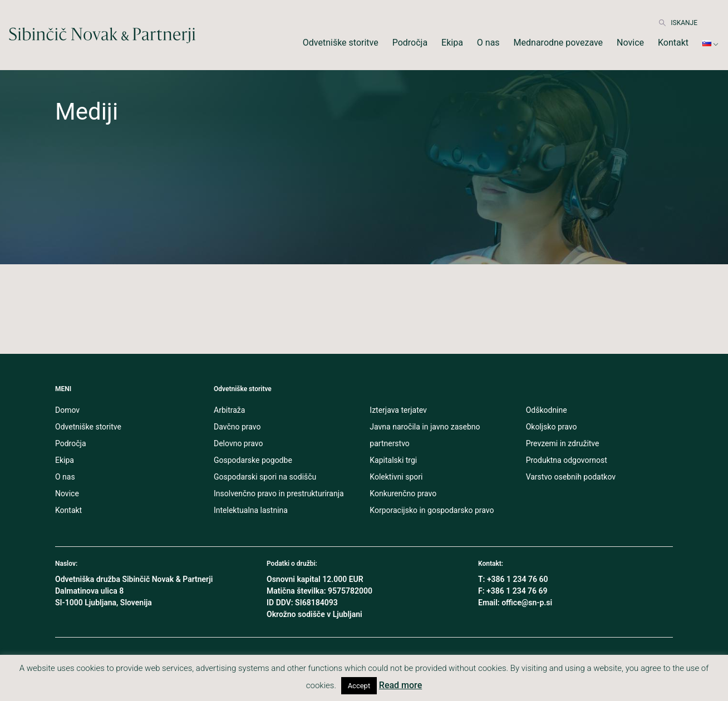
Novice (630, 43)
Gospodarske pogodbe (253, 460)
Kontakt (673, 43)
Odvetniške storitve (341, 43)
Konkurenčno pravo (403, 493)
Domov (67, 410)
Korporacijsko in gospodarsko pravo (432, 510)
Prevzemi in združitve (563, 443)
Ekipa (452, 43)
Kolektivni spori (396, 477)
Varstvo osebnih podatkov (571, 477)
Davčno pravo (237, 427)
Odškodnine (547, 410)
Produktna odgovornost (567, 460)
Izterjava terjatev (398, 410)
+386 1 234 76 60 (518, 579)
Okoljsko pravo (552, 427)
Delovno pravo (238, 443)
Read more (400, 685)
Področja (410, 43)
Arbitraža (229, 410)
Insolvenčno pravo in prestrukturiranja (279, 493)
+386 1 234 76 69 (517, 591)
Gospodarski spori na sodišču (265, 477)
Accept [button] (359, 686)
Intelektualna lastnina (251, 510)
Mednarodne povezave (559, 43)
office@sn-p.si (527, 603)
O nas (488, 43)
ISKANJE (678, 23)
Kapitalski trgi (393, 460)
